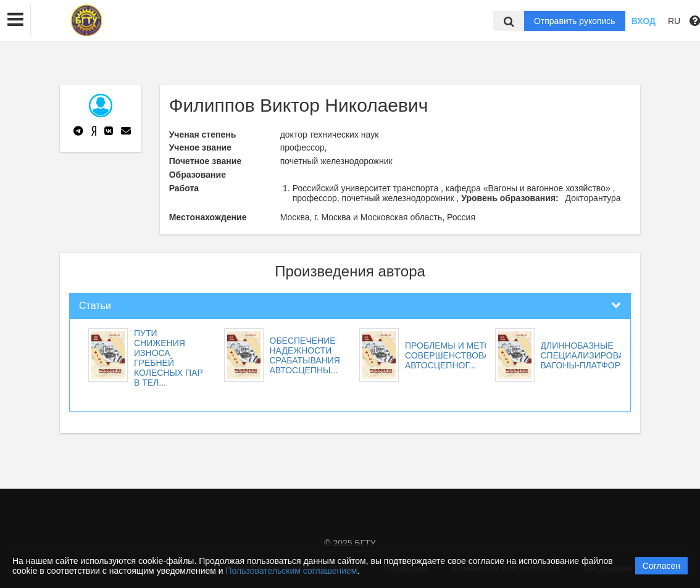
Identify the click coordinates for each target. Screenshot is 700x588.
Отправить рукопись (575, 21)
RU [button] (674, 21)
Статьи (95, 306)
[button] (15, 20)
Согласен (661, 566)
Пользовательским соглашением (292, 571)
